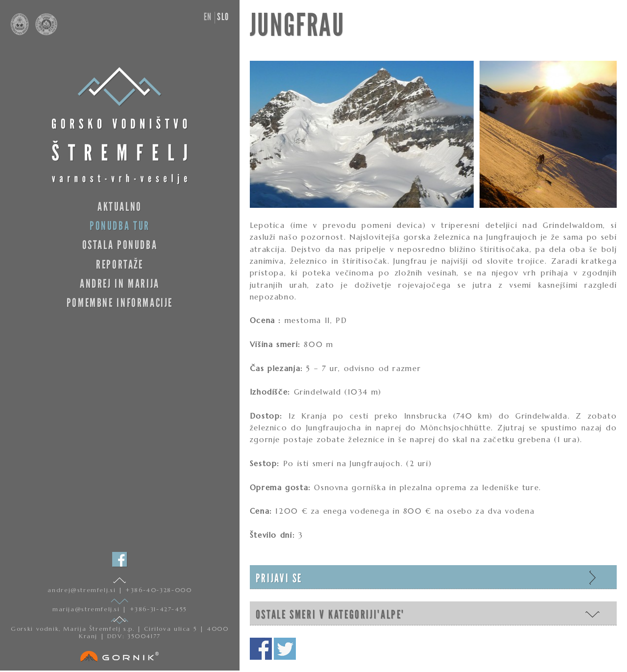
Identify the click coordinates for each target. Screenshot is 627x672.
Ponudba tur (120, 226)
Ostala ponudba (120, 245)
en (208, 17)
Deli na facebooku (261, 649)
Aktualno (120, 207)
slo (223, 17)
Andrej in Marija (120, 284)
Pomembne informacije (120, 303)
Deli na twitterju (285, 649)
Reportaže (120, 264)
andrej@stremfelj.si (83, 590)
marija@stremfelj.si (87, 609)
